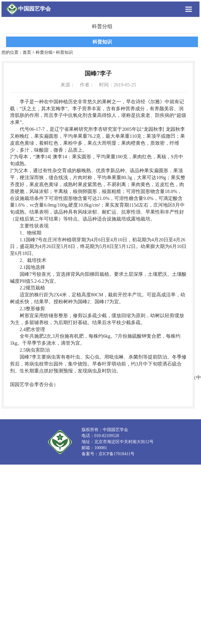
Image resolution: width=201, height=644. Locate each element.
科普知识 (102, 42)
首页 (27, 52)
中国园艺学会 (34, 9)
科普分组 (44, 52)
